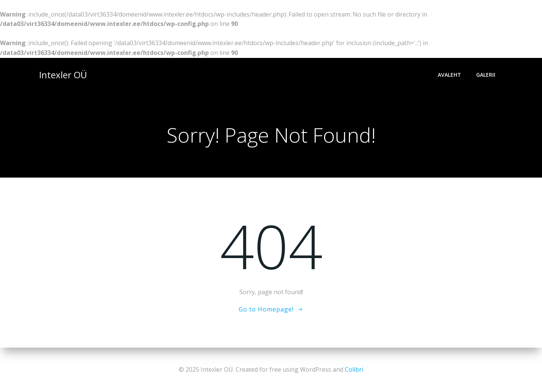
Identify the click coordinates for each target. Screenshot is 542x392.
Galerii (486, 75)
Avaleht (449, 75)
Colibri (354, 369)
